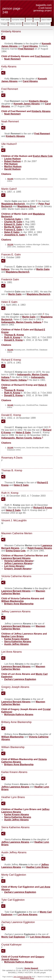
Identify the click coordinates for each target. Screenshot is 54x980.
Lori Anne (14, 566)
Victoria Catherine (19, 561)
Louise (13, 159)
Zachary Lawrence (20, 679)
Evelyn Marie (43, 156)
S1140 (10, 179)
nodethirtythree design (27, 978)
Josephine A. (14, 235)
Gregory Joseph (18, 569)
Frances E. (13, 230)
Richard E (43, 508)
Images (4, 24)
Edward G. (13, 224)
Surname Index (18, 20)
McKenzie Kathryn (19, 714)
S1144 (10, 448)
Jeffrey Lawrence (18, 563)
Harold (12, 169)
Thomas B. (14, 335)
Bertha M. (13, 227)
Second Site (28, 977)
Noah (12, 59)
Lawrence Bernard (16, 558)
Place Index (46, 20)
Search (29, 20)
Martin (43, 269)
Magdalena (13, 204)
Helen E (12, 232)
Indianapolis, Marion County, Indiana (21, 322)
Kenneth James (27, 104)
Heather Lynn (13, 636)
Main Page (5, 20)
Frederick (13, 219)
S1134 (10, 244)
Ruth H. (12, 337)
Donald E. (13, 340)
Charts (37, 20)
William (12, 601)
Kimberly (38, 101)
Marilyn (13, 166)
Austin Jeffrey (16, 644)
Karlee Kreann (17, 639)
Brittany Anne (19, 604)
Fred (26, 49)
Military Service (15, 24)
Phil (11, 164)
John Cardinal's (18, 977)
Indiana (5, 269)
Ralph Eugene (40, 548)
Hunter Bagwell (31, 968)
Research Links (44, 24)
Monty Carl (13, 937)
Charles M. (13, 222)
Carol (30, 46)
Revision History (30, 24)
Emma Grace (16, 551)
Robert (13, 161)
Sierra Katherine (18, 642)
